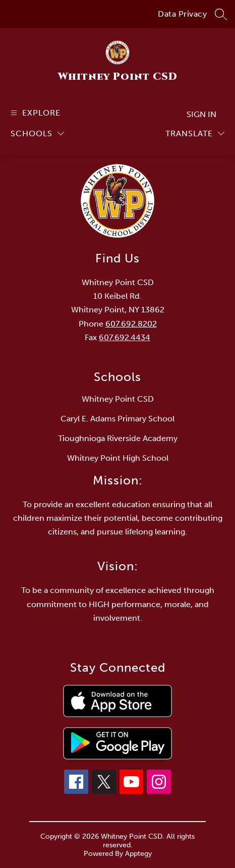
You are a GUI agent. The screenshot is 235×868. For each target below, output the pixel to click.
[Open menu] (34, 113)
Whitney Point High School (118, 458)
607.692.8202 (131, 324)
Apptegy (138, 854)
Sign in (201, 114)
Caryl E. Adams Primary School (117, 419)
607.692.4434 (125, 337)
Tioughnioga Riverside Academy (118, 438)
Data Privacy (182, 14)
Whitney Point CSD (118, 399)
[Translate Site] (195, 133)
